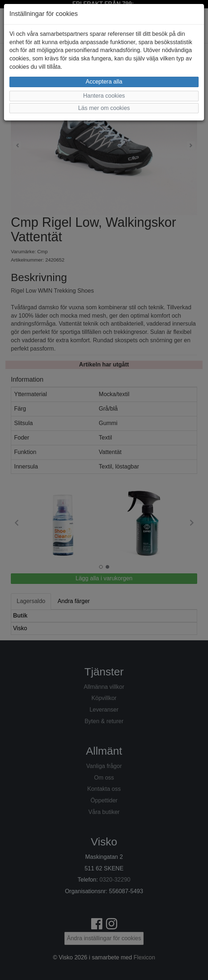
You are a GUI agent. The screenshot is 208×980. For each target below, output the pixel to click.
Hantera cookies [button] (104, 96)
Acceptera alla (104, 82)
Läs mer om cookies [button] (104, 108)
